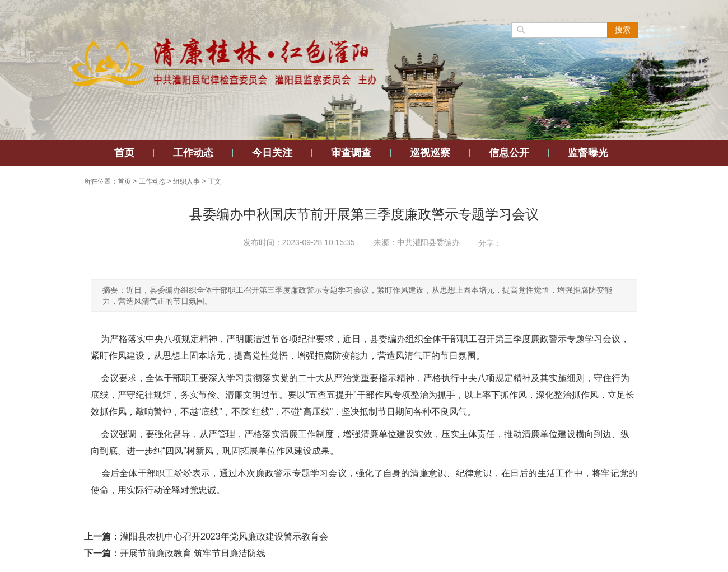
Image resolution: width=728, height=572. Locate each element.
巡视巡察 (430, 153)
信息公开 (509, 153)
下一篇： (102, 553)
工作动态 (193, 153)
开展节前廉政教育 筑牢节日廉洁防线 (193, 553)
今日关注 (272, 153)
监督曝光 (588, 153)
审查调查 (351, 153)
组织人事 (186, 181)
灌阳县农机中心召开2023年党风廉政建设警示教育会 (224, 536)
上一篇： (102, 536)
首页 (124, 153)
